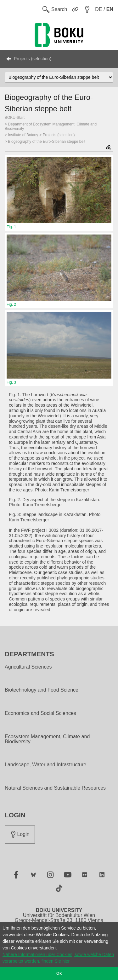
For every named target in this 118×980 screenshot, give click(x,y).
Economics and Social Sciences (40, 713)
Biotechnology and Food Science (42, 690)
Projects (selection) (33, 59)
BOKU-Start (15, 118)
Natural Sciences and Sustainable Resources (55, 788)
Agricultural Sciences (28, 667)
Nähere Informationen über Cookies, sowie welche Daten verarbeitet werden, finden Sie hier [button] (58, 958)
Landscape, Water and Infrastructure (45, 765)
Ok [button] (59, 973)
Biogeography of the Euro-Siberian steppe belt (47, 142)
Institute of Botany (23, 135)
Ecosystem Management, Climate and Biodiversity (47, 739)
